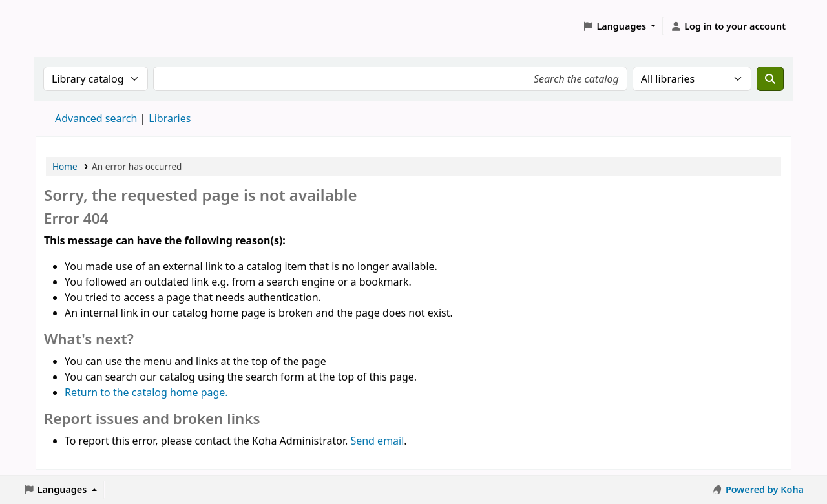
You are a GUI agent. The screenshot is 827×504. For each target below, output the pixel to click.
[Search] (770, 79)
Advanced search (96, 118)
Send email (377, 441)
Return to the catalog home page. (146, 392)
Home (65, 166)
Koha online (68, 26)
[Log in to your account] (728, 26)
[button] (620, 26)
